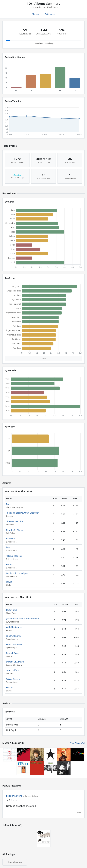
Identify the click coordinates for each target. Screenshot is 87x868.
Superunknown (13, 636)
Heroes (10, 565)
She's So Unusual (14, 645)
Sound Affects (13, 670)
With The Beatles (14, 627)
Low (8, 547)
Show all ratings (15, 862)
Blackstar (10, 539)
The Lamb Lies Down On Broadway (23, 513)
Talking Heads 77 (14, 556)
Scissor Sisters (13, 679)
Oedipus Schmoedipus (17, 573)
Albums (35, 14)
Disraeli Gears (13, 653)
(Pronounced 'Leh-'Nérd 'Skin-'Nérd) (23, 619)
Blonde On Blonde (15, 530)
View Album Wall (77, 743)
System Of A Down (15, 662)
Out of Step (12, 610)
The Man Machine (15, 521)
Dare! (9, 504)
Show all (43, 358)
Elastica (10, 687)
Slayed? (10, 582)
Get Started (50, 14)
